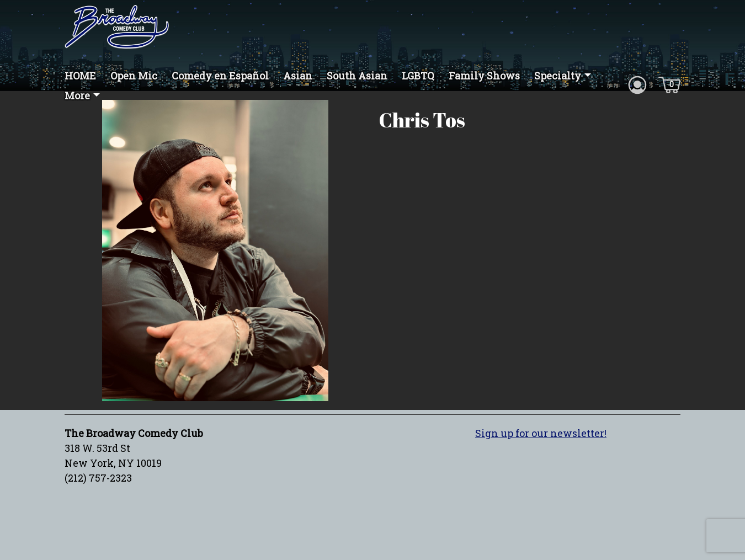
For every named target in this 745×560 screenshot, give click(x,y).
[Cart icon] (669, 84)
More (77, 95)
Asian (298, 76)
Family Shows (484, 76)
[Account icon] (637, 84)
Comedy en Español (220, 76)
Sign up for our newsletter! (541, 433)
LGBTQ (418, 76)
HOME (80, 76)
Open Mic (134, 76)
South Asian (357, 76)
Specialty (558, 76)
